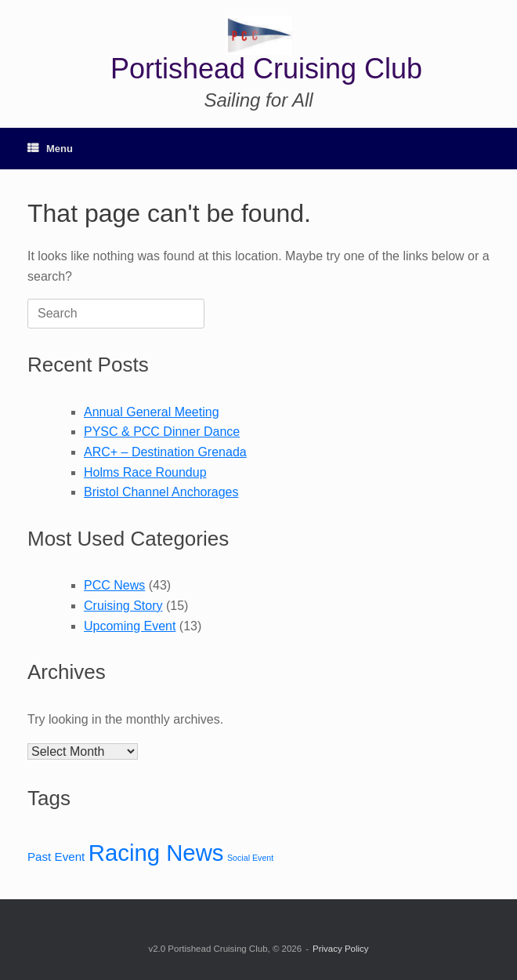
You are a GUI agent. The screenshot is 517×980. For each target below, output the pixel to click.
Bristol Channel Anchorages (161, 492)
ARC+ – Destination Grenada (165, 452)
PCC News (114, 585)
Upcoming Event (130, 626)
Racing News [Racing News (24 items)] (156, 853)
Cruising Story (123, 606)
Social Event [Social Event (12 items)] (250, 858)
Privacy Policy (341, 949)
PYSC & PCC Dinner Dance (162, 432)
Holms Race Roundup (145, 472)
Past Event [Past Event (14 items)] (56, 857)
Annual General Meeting (152, 412)
